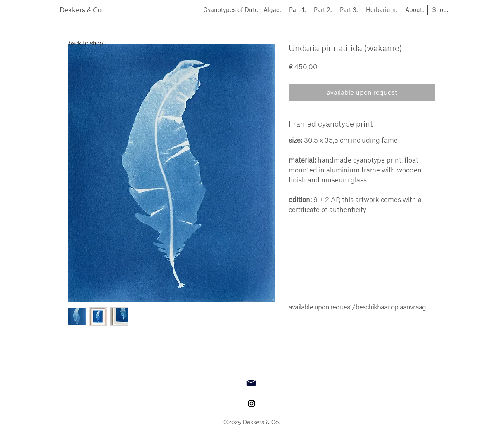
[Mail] (251, 383)
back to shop (86, 43)
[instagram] (251, 403)
